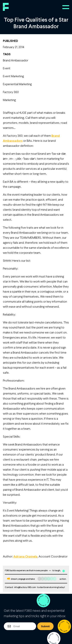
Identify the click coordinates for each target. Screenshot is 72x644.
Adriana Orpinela (25, 556)
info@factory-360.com (25, 587)
